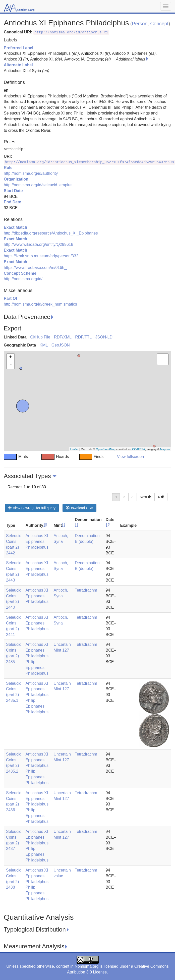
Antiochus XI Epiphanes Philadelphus (37, 541)
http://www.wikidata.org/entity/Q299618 (39, 244)
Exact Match (15, 227)
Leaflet (74, 449)
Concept (159, 24)
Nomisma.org (86, 966)
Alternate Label (18, 65)
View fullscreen (130, 457)
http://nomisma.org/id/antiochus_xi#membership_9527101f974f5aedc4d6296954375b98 (89, 162)
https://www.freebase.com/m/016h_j (36, 268)
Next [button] (146, 497)
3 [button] (133, 497)
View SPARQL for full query (32, 508)
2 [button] (124, 497)
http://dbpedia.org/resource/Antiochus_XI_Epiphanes (51, 233)
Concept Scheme (20, 273)
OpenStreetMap (106, 449)
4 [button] (161, 497)
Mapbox (165, 449)
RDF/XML (63, 337)
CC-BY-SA (139, 449)
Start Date (13, 191)
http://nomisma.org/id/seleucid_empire (38, 185)
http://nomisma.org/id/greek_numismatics (40, 304)
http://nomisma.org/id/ (23, 279)
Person (140, 24)
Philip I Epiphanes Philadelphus (37, 668)
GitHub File (40, 337)
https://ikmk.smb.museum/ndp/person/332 (41, 256)
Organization (16, 179)
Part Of (10, 298)
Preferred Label (18, 48)
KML (44, 345)
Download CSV (79, 508)
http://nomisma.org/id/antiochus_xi (71, 32)
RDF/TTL (83, 337)
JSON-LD (104, 337)
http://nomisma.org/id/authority (31, 173)
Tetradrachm (86, 590)
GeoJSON (61, 345)
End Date (12, 202)
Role (8, 168)
